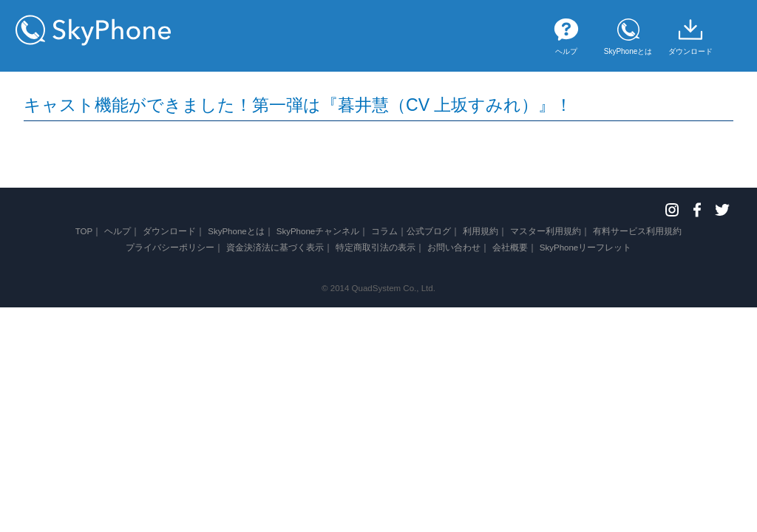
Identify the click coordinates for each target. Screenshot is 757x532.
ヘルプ (118, 231)
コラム (384, 231)
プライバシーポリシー (170, 248)
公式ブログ (429, 231)
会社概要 (510, 248)
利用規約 (481, 231)
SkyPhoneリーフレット (586, 248)
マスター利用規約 (546, 231)
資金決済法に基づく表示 (275, 248)
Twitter (722, 210)
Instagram (672, 210)
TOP (84, 231)
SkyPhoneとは (236, 231)
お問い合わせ (454, 248)
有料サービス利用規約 (637, 231)
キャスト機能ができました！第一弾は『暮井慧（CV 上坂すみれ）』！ (298, 105)
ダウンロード (169, 231)
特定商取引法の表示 (376, 248)
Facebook (697, 210)
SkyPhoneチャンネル (318, 231)
